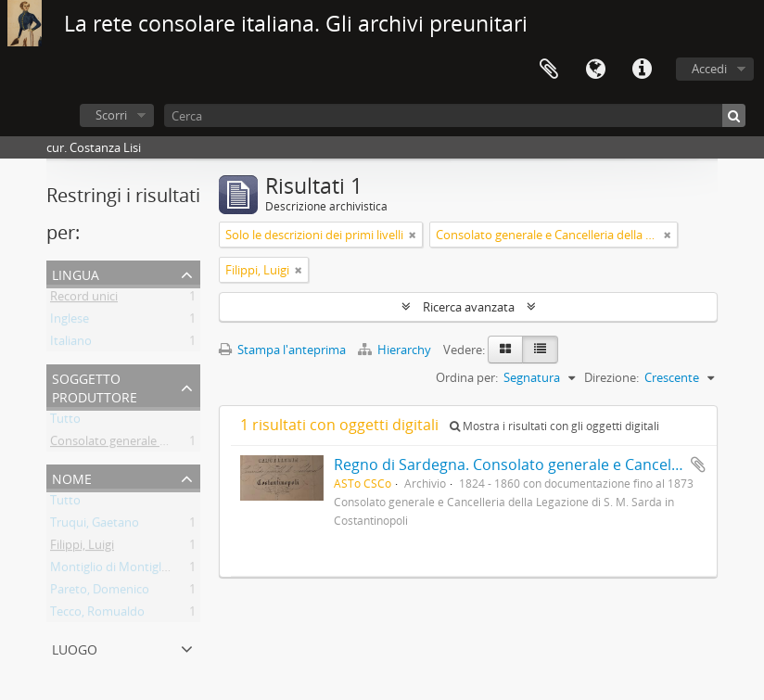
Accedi (709, 69)
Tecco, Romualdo (97, 615)
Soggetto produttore (95, 386)
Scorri (111, 115)
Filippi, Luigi (82, 548)
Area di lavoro (549, 70)
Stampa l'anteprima (282, 350)
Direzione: (611, 377)
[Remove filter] (413, 235)
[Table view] (540, 350)
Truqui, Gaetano (95, 526)
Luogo (75, 648)
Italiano (71, 344)
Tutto (65, 422)
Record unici (84, 299)
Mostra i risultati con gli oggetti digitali (554, 426)
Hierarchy (396, 350)
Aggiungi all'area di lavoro (698, 465)
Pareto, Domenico (100, 592)
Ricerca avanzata (469, 307)
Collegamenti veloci (642, 70)
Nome (72, 477)
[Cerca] (455, 115)
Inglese (70, 322)
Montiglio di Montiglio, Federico (137, 570)
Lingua (595, 70)
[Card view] (505, 350)
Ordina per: (467, 377)
